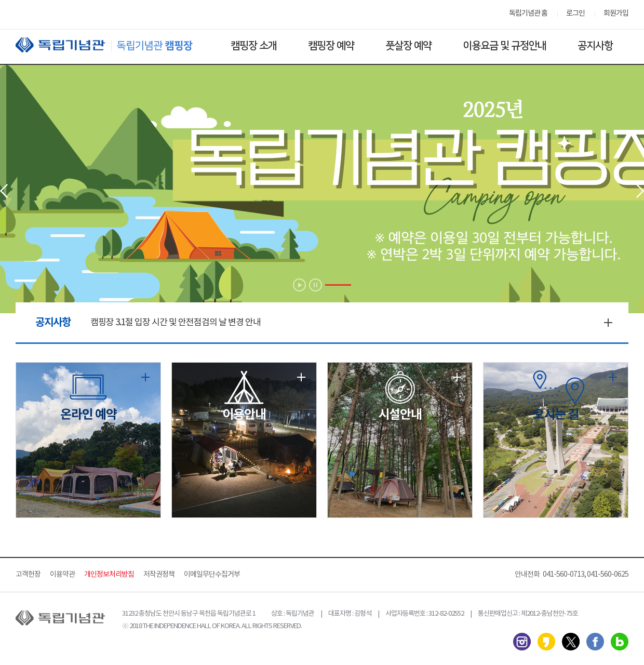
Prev (4, 191)
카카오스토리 (546, 642)
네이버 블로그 (620, 642)
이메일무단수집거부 (212, 575)
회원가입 (616, 14)
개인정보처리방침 (109, 575)
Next (640, 191)
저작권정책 (159, 575)
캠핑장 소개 (254, 46)
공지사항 (595, 46)
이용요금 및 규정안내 (505, 46)
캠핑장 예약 (331, 46)
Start (299, 285)
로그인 (575, 14)
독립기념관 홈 (528, 14)
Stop (316, 285)
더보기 (608, 323)
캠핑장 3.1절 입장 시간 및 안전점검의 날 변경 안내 (176, 323)
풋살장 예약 (408, 46)
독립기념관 (114, 45)
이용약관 (62, 575)
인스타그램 (522, 642)
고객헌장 (28, 575)
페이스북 (595, 642)
